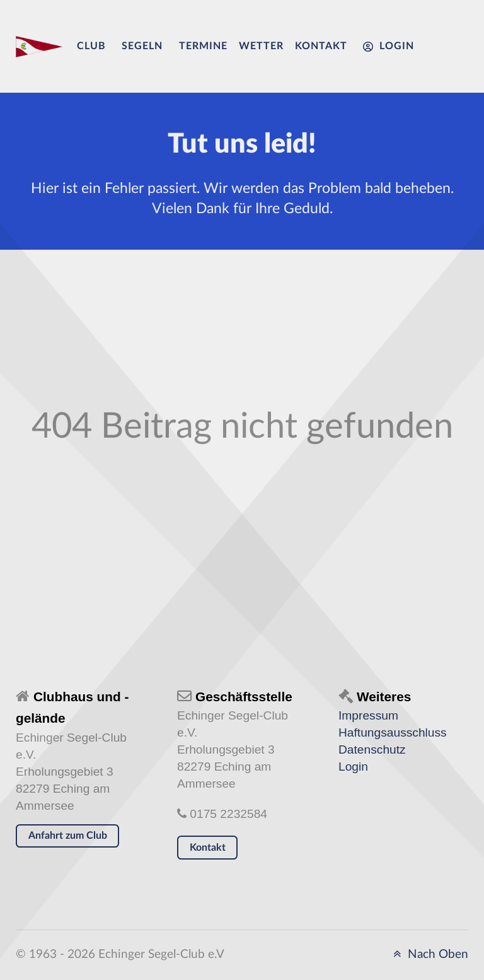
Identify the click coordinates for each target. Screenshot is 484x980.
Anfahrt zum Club (68, 836)
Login (353, 767)
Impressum (368, 715)
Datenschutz (372, 750)
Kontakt (208, 848)
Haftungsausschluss (393, 732)
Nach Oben (429, 954)
